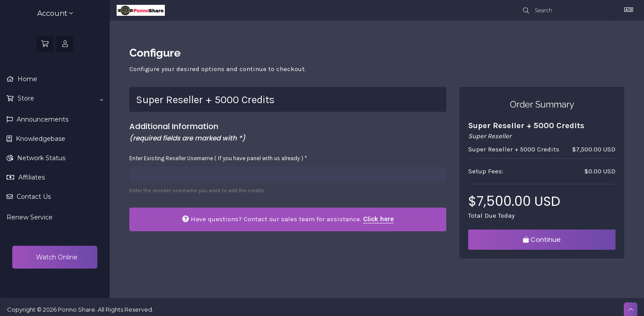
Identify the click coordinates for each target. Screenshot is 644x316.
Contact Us (33, 197)
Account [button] (55, 13)
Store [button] (59, 99)
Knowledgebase (40, 139)
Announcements (42, 119)
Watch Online (56, 257)
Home (27, 79)
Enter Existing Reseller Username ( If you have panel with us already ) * (218, 158)
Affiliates (31, 177)
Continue (542, 239)
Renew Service (30, 217)
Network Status (40, 158)
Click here (378, 219)
